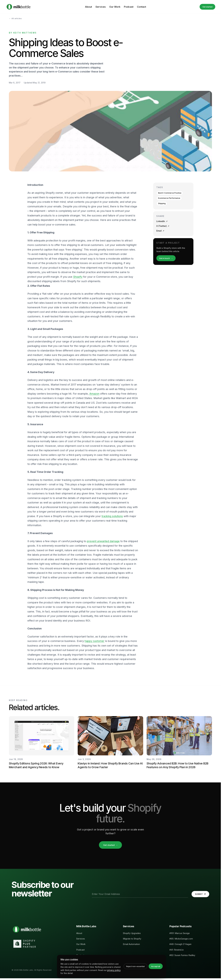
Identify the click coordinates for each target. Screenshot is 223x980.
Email (160, 231)
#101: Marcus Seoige (180, 933)
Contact (142, 7)
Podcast (129, 7)
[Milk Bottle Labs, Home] (19, 7)
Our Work (115, 7)
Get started (207, 7)
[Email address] (140, 894)
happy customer (94, 641)
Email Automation (131, 944)
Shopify (78, 277)
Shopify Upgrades (132, 933)
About (88, 7)
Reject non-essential (135, 966)
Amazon (94, 394)
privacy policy (114, 970)
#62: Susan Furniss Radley (182, 955)
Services (101, 7)
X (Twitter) (163, 226)
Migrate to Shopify (132, 939)
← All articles (15, 18)
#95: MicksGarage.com (181, 939)
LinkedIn (162, 221)
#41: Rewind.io (177, 950)
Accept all (156, 966)
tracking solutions (112, 516)
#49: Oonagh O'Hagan (180, 944)
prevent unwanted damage (103, 541)
